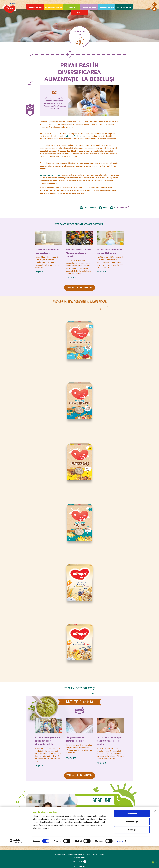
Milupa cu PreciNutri (74, 136)
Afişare (120, 863)
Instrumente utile (124, 7)
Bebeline (72, 7)
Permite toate (132, 835)
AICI (88, 824)
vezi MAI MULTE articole (80, 773)
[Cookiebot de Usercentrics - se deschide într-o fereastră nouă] (16, 863)
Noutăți (79, 13)
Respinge (132, 852)
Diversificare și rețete (53, 7)
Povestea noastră (35, 7)
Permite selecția (132, 844)
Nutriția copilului (89, 7)
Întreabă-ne (102, 817)
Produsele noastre (107, 7)
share (105, 208)
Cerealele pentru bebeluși (50, 175)
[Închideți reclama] (155, 833)
